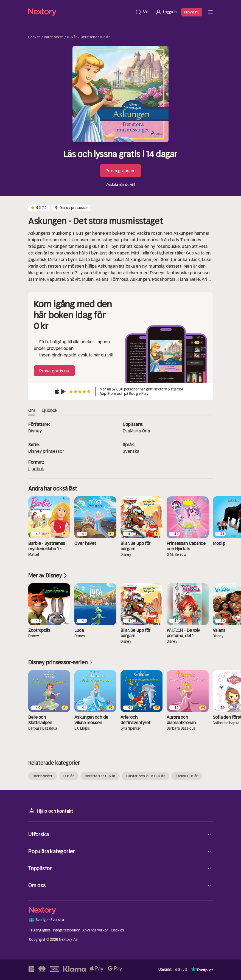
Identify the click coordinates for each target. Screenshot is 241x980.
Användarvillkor (95, 930)
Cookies (117, 930)
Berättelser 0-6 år (95, 37)
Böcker (34, 37)
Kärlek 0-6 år (187, 776)
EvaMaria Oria (136, 431)
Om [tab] (32, 410)
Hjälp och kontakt (51, 811)
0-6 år (72, 37)
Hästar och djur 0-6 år (145, 776)
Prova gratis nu (120, 171)
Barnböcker (54, 37)
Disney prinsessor (46, 451)
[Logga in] (166, 12)
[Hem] (80, 12)
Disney (35, 431)
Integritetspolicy (66, 930)
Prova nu (192, 12)
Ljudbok (36, 469)
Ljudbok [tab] (50, 410)
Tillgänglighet (40, 930)
